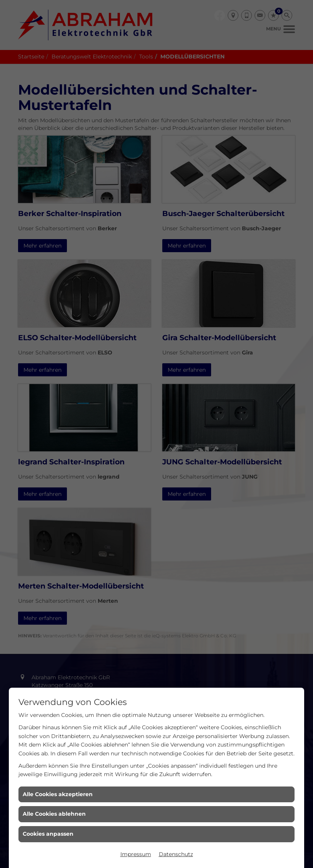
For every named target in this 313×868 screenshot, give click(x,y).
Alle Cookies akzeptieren (58, 794)
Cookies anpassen (48, 834)
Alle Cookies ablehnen (54, 814)
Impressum (136, 854)
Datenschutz (176, 854)
